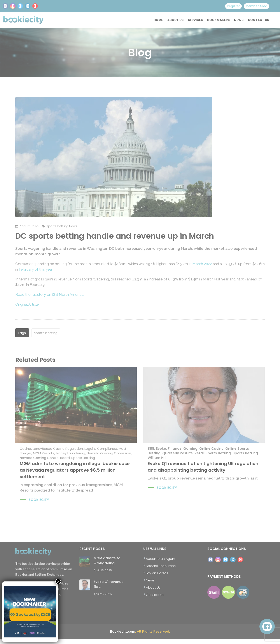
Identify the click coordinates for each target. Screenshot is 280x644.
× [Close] (58, 581)
